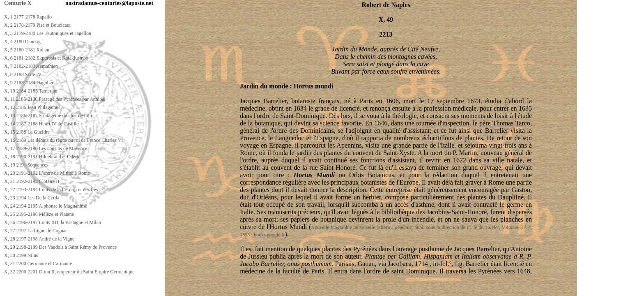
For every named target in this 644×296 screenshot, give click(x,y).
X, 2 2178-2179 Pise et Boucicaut (37, 25)
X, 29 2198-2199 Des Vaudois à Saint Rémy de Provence (60, 247)
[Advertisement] (151, 288)
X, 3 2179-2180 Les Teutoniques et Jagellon (48, 33)
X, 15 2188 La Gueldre (27, 132)
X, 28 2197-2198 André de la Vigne (39, 239)
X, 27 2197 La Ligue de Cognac (36, 231)
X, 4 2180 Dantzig (22, 42)
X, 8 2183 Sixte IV (23, 74)
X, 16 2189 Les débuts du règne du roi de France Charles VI (63, 140)
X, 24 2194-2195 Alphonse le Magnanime (46, 206)
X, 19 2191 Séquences (26, 165)
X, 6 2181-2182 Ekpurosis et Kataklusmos (46, 58)
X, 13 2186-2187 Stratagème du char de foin (48, 116)
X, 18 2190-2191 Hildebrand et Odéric (42, 157)
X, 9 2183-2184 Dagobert (29, 83)
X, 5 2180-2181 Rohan (27, 50)
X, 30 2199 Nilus (21, 255)
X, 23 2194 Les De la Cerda (32, 198)
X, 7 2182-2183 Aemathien (31, 66)
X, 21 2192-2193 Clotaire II (32, 181)
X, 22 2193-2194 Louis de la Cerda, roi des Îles (51, 190)
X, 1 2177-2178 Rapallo (28, 17)
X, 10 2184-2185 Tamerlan (31, 91)
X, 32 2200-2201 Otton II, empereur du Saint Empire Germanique (69, 272)
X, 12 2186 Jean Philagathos (32, 107)
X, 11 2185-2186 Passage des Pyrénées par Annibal (55, 99)
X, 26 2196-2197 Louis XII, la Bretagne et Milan (53, 222)
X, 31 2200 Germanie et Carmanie (38, 264)
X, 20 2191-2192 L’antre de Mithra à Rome (47, 173)
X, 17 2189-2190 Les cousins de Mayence (46, 148)
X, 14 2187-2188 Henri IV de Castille (41, 124)
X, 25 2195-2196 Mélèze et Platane (39, 214)
